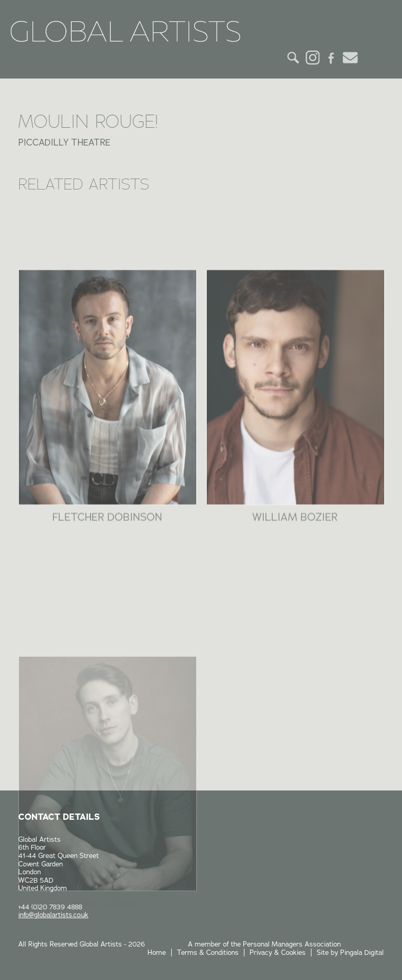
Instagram (312, 58)
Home (157, 952)
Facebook (331, 58)
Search (294, 58)
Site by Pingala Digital (350, 952)
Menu (374, 58)
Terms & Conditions (208, 952)
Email (350, 58)
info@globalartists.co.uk (53, 915)
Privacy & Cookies (278, 952)
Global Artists (125, 31)
